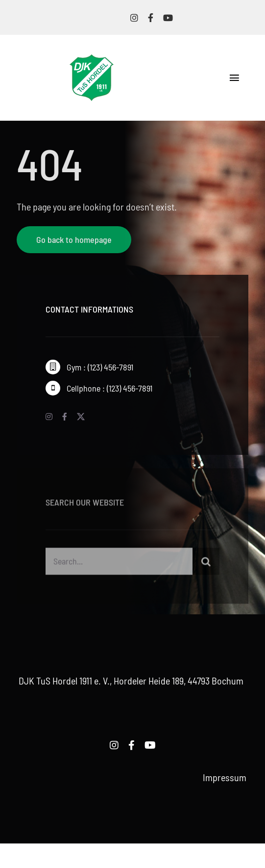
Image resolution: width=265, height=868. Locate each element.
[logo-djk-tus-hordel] (92, 59)
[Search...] (119, 563)
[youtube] (168, 18)
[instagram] (134, 18)
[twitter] (81, 417)
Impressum (225, 777)
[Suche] (206, 563)
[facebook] (151, 18)
